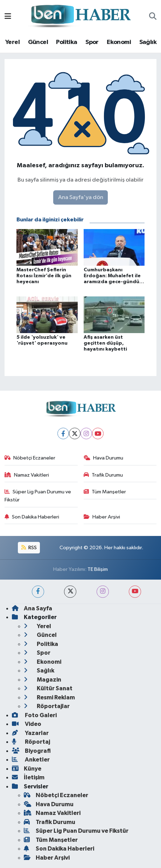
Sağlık (148, 42)
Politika (66, 42)
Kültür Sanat (48, 688)
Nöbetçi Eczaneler (30, 458)
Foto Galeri (34, 715)
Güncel (38, 42)
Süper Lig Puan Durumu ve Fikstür (38, 496)
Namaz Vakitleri (27, 475)
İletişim (28, 777)
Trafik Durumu (103, 475)
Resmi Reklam (49, 697)
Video (27, 724)
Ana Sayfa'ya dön (81, 197)
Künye (27, 769)
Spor (92, 42)
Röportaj (31, 742)
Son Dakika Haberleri (32, 517)
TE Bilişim (98, 569)
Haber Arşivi (102, 517)
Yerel (12, 42)
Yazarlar (30, 733)
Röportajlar (47, 706)
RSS (29, 548)
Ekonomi (119, 42)
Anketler (31, 760)
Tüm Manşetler (105, 492)
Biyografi (31, 751)
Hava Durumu (104, 458)
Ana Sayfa (32, 608)
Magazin (43, 680)
